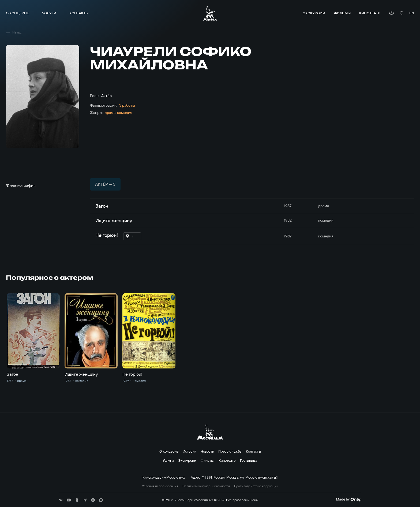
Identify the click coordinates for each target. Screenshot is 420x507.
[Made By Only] (349, 499)
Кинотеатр (370, 13)
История (190, 451)
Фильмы (342, 13)
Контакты (79, 13)
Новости (207, 451)
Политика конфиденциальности (206, 486)
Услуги (49, 13)
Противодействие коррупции (256, 486)
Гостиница (249, 460)
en (412, 13)
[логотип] (210, 13)
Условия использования (160, 486)
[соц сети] (61, 500)
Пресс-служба (230, 451)
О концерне (17, 13)
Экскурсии (314, 13)
